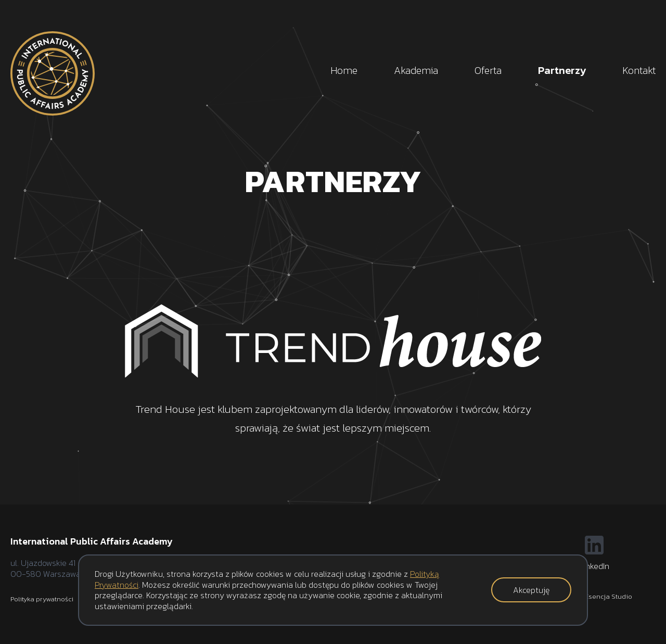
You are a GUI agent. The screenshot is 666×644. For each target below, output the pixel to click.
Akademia (416, 70)
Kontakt (639, 70)
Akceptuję (531, 590)
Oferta (488, 70)
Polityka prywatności (42, 599)
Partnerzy (562, 70)
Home (344, 70)
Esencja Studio (609, 596)
